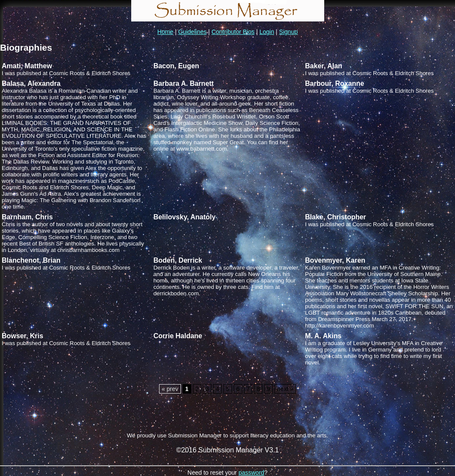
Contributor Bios (233, 32)
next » (285, 389)
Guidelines (193, 32)
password (251, 473)
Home (165, 32)
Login (267, 32)
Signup (289, 32)
